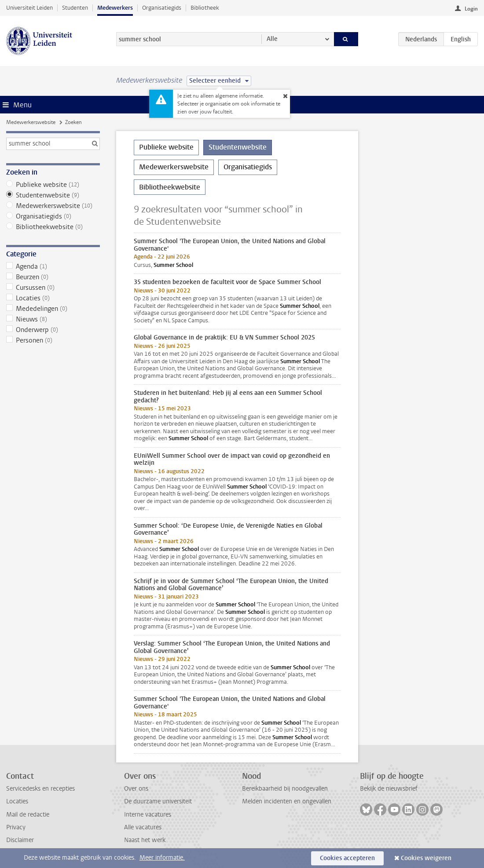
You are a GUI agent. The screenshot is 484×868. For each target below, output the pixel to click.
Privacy (16, 827)
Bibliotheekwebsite (53, 227)
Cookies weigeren (426, 858)
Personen (53, 340)
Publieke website (53, 185)
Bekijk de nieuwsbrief (389, 789)
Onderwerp (53, 330)
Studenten (75, 8)
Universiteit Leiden (29, 8)
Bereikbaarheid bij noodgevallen (285, 789)
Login (471, 9)
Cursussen (53, 288)
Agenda (53, 266)
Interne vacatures (148, 815)
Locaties (53, 298)
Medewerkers (115, 8)
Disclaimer (20, 840)
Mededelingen (53, 309)
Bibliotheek (205, 8)
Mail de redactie (28, 815)
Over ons (136, 789)
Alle (272, 39)
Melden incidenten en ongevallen (287, 801)
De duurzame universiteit (158, 801)
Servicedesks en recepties (40, 789)
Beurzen (53, 277)
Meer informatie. (162, 858)
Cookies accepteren (347, 858)
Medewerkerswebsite (31, 122)
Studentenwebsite (53, 195)
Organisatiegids (162, 8)
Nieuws (53, 319)
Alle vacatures (143, 827)
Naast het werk (145, 840)
